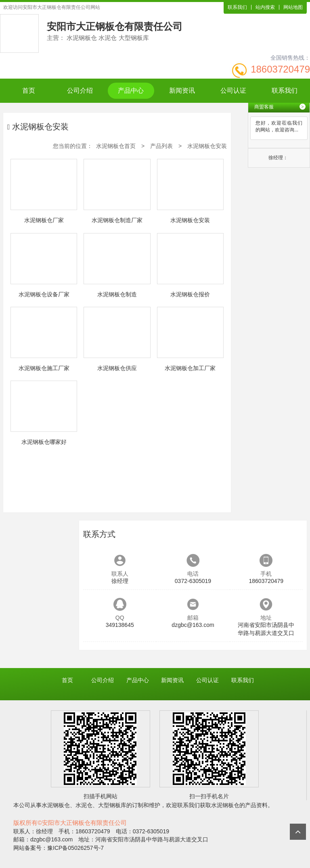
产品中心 (131, 91)
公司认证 (233, 91)
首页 (29, 91)
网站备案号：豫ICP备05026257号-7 (59, 848)
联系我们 (237, 7)
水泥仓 (84, 805)
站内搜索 (265, 7)
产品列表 (161, 146)
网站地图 (293, 7)
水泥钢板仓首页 (116, 146)
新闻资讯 (182, 91)
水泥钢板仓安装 (207, 146)
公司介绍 (80, 91)
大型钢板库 (112, 805)
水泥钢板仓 (56, 805)
